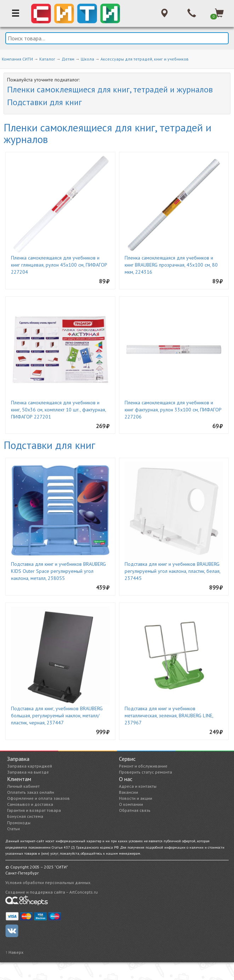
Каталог (47, 59)
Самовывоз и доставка (30, 804)
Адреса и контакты (138, 786)
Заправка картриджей (30, 766)
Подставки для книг (44, 102)
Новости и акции (136, 798)
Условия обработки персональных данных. (48, 882)
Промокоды (19, 823)
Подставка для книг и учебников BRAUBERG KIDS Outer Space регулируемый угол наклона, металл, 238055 (58, 571)
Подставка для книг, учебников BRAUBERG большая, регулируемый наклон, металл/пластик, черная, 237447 (57, 716)
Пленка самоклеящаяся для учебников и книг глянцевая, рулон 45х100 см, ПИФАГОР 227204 (59, 265)
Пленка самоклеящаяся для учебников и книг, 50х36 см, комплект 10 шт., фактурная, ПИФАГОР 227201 (58, 410)
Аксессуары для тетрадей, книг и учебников (145, 59)
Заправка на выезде (28, 772)
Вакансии (129, 792)
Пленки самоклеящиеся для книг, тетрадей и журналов (110, 89)
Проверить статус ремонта (145, 772)
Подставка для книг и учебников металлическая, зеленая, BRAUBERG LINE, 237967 (169, 716)
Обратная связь (135, 810)
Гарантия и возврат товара (34, 810)
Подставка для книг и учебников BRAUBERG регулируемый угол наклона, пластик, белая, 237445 (172, 571)
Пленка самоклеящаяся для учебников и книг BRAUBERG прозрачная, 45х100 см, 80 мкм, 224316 (171, 265)
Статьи (13, 829)
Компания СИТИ (17, 59)
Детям (68, 59)
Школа (87, 59)
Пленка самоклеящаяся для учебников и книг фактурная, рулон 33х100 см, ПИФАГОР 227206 (173, 410)
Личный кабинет (23, 786)
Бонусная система (25, 816)
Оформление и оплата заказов (38, 798)
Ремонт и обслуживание (143, 766)
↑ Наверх (14, 952)
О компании (131, 804)
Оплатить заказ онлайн (31, 792)
